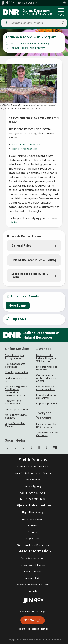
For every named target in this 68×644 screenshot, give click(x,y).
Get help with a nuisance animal (46, 388)
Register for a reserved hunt (13, 402)
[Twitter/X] (16, 447)
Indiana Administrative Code (33, 585)
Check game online (16, 372)
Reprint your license (17, 409)
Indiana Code (33, 578)
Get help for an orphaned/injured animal (46, 378)
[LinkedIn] (39, 447)
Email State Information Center (33, 473)
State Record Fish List (26, 144)
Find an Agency (33, 486)
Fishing (45, 44)
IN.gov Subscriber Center (15, 425)
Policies (33, 525)
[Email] (47, 447)
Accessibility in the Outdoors (47, 434)
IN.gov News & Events (33, 565)
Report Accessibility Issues (33, 629)
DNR (12, 44)
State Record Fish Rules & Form (30, 275)
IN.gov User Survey (33, 512)
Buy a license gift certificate (15, 365)
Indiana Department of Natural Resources (37, 12)
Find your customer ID (16, 379)
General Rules (21, 245)
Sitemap (33, 532)
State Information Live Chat (33, 466)
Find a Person (33, 480)
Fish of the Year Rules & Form (33, 260)
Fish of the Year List (25, 149)
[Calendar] (55, 447)
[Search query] (35, 23)
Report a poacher (47, 403)
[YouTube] (31, 447)
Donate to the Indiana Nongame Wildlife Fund (46, 358)
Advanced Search (33, 519)
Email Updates (33, 571)
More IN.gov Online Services (16, 416)
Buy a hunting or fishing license (15, 357)
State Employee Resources (33, 545)
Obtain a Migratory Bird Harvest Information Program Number (16, 391)
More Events (18, 305)
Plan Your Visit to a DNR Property (47, 425)
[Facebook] (8, 447)
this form (14, 222)
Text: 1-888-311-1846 (33, 499)
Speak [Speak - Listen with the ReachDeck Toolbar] (32, 620)
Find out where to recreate (47, 368)
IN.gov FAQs (33, 539)
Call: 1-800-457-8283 (33, 493)
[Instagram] (23, 447)
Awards (33, 591)
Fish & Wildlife (28, 44)
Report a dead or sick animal (46, 396)
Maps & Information (33, 558)
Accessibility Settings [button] (33, 612)
